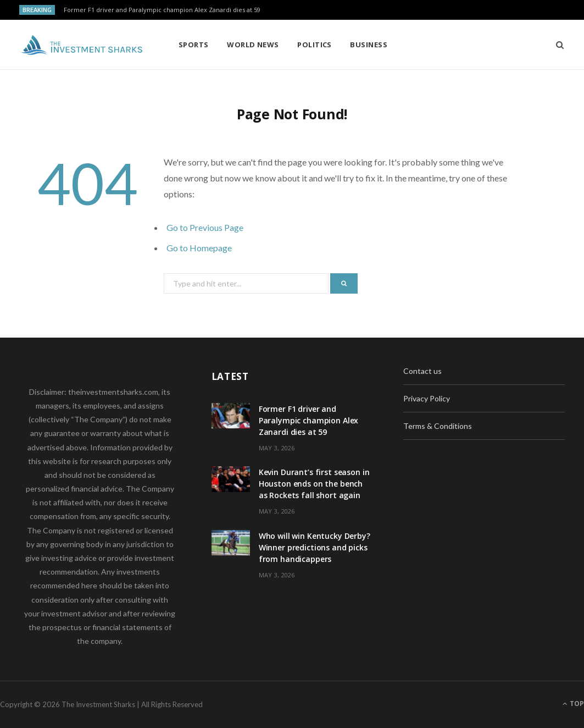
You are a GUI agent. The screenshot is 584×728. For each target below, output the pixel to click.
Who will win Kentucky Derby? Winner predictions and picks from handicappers (315, 547)
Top (573, 704)
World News (253, 45)
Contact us (422, 371)
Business (369, 45)
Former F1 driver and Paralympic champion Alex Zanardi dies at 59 (162, 10)
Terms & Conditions (438, 426)
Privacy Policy (427, 398)
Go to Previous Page (205, 227)
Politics (315, 45)
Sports (194, 45)
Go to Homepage (199, 248)
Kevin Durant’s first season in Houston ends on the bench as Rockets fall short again (314, 484)
